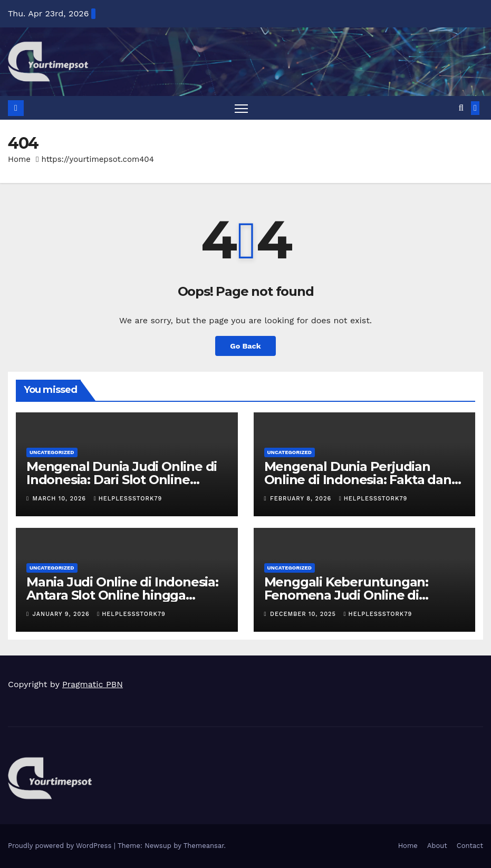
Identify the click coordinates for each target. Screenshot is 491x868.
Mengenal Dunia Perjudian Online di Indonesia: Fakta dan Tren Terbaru (358, 480)
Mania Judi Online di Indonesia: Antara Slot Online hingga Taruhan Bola (122, 595)
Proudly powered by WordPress (61, 846)
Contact (470, 846)
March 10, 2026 (61, 499)
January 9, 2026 (62, 614)
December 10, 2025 (304, 614)
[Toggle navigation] (241, 108)
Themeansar (204, 846)
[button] (461, 108)
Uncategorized (52, 452)
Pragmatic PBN (93, 684)
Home (19, 159)
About (437, 846)
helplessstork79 (128, 499)
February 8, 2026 (302, 499)
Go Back (245, 346)
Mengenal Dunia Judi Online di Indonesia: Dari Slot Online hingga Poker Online (122, 480)
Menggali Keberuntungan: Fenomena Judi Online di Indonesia (346, 595)
